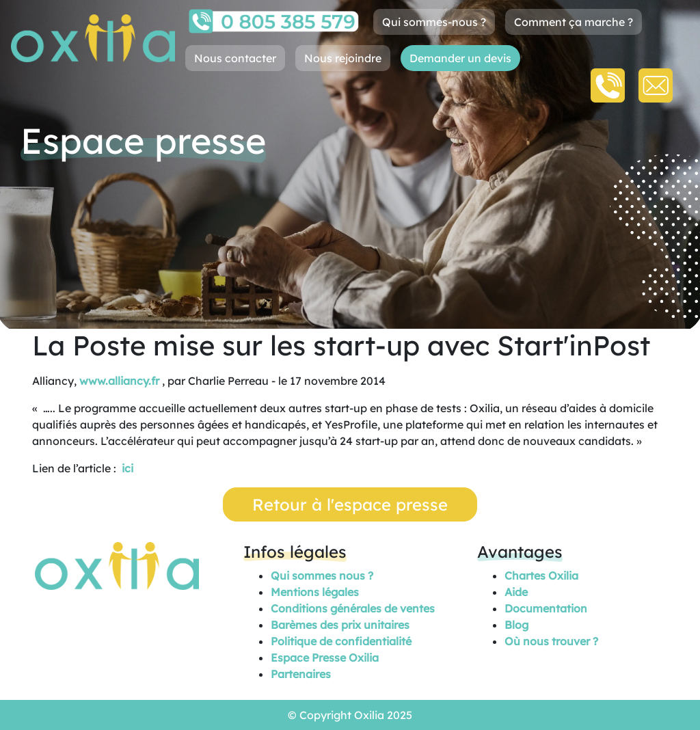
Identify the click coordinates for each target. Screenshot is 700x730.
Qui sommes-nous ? (434, 22)
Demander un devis (460, 58)
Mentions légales (315, 592)
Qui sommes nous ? (322, 576)
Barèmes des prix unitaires (340, 625)
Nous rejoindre (343, 58)
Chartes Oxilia (541, 576)
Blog (516, 625)
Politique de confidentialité (341, 641)
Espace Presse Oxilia (325, 658)
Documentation (546, 608)
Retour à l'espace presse (350, 504)
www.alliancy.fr (119, 381)
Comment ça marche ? (574, 22)
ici (127, 468)
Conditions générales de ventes (353, 608)
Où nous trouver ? (551, 641)
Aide (516, 592)
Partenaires (301, 674)
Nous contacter (235, 58)
